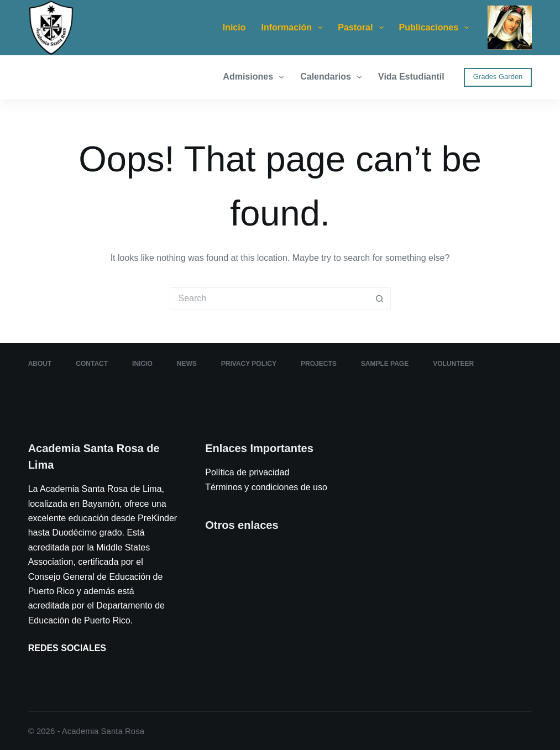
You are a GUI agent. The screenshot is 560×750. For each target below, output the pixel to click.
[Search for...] (269, 298)
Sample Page (385, 364)
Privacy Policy (249, 364)
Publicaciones (436, 28)
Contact (92, 364)
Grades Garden (498, 77)
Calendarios (333, 77)
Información (294, 28)
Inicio (234, 27)
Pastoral (363, 28)
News (187, 364)
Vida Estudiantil (411, 77)
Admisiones (255, 77)
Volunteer (453, 364)
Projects (319, 364)
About (40, 364)
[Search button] (380, 298)
